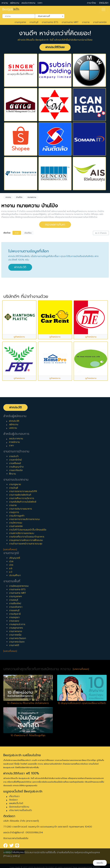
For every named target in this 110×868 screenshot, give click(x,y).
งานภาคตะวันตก (17, 642)
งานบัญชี (34, 22)
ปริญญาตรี (15, 558)
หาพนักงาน (14, 442)
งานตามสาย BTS (50, 22)
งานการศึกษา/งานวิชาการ (22, 498)
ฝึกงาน (12, 474)
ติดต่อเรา (13, 800)
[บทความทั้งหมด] (81, 669)
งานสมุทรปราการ (17, 624)
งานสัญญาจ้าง (16, 467)
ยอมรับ (100, 863)
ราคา (40, 3)
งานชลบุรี (14, 600)
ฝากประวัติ (20, 267)
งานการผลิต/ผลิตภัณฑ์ (20, 495)
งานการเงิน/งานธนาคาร (21, 509)
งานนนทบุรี (14, 610)
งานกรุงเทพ (20, 22)
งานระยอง (14, 621)
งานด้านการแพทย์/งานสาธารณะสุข (26, 544)
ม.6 (11, 568)
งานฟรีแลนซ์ (15, 463)
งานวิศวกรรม (16, 523)
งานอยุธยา (14, 617)
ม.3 (11, 572)
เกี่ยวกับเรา (14, 796)
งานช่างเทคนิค (100, 22)
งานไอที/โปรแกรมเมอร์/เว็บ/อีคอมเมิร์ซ (28, 530)
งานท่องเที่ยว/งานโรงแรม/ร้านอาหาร (27, 537)
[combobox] (19, 16)
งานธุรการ (14, 512)
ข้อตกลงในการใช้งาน (19, 807)
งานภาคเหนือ (15, 635)
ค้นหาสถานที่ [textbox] (48, 16)
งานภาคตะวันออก (18, 638)
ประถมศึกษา (15, 575)
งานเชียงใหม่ (15, 603)
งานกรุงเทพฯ (15, 596)
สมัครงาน (15, 3)
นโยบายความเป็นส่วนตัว (21, 810)
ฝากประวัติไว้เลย (55, 47)
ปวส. (11, 561)
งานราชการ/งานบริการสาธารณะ (25, 519)
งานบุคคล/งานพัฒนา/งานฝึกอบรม (26, 540)
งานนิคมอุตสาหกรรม (19, 586)
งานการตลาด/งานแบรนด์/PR (23, 491)
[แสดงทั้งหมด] (10, 549)
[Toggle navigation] (103, 9)
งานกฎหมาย (15, 484)
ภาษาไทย (91, 3)
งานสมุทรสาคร (16, 628)
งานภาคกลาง (16, 631)
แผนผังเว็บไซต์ (16, 803)
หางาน (5, 3)
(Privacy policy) (12, 856)
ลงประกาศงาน (28, 3)
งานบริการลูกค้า (17, 516)
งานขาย (86, 22)
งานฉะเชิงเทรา (16, 607)
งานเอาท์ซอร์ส (16, 470)
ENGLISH (104, 3)
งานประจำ (14, 456)
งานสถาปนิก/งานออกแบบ (22, 533)
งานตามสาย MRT (70, 22)
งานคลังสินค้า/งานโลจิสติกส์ (23, 502)
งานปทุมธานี (15, 614)
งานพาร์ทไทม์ (15, 460)
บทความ (13, 428)
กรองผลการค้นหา (55, 225)
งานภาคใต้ (14, 645)
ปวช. (11, 565)
